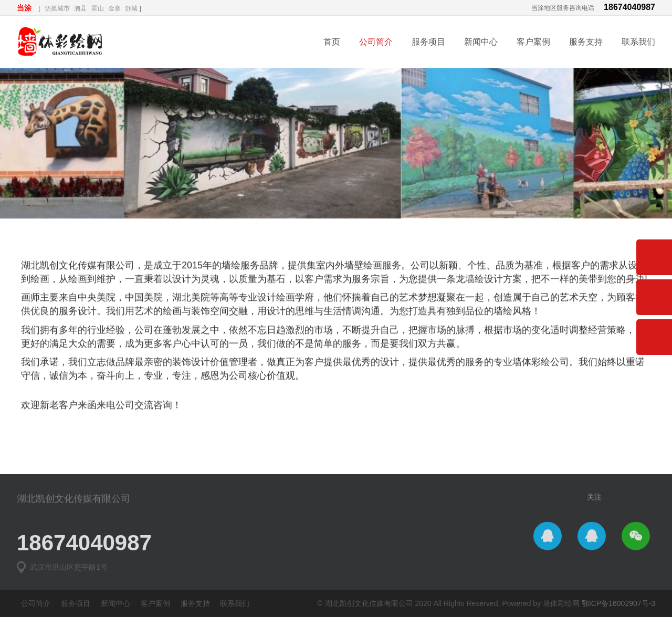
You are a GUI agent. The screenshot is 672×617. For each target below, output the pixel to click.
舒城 (131, 8)
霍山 (98, 8)
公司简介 (376, 42)
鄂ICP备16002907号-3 (618, 603)
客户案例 (533, 42)
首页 (332, 42)
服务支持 (586, 42)
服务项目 (428, 42)
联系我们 (638, 42)
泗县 (80, 8)
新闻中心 (481, 42)
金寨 (114, 8)
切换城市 (57, 8)
